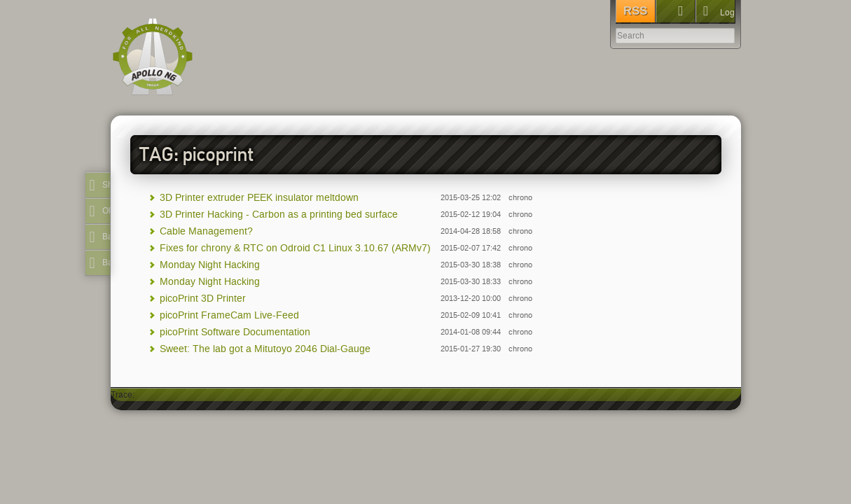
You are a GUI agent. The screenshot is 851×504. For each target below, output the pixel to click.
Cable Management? (206, 231)
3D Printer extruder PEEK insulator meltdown (259, 198)
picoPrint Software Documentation (235, 332)
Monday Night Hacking (210, 265)
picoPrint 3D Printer (203, 299)
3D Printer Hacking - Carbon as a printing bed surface (279, 215)
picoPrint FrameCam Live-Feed (229, 315)
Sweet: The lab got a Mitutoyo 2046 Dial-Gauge (265, 349)
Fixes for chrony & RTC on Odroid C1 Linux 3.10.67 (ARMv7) (295, 248)
